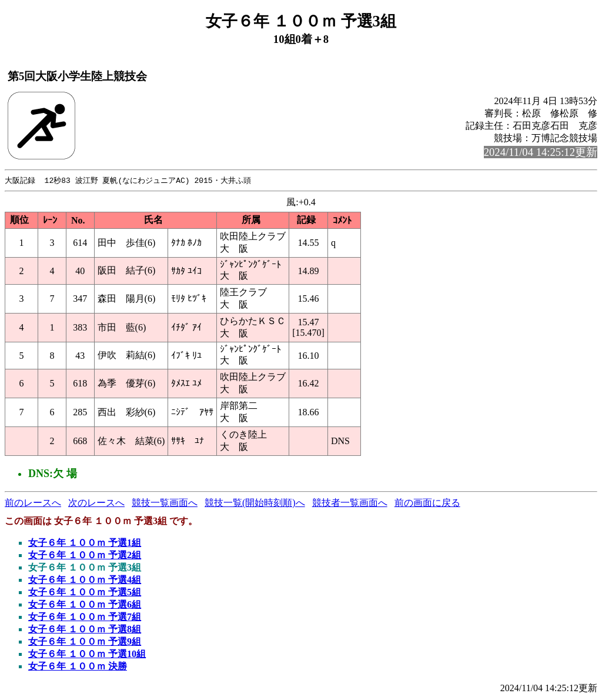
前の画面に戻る (427, 503)
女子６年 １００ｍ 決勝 (78, 667)
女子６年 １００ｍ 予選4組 (85, 580)
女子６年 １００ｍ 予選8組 (85, 630)
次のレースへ (96, 503)
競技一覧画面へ (165, 503)
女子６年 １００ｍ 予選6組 (85, 605)
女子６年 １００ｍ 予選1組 (85, 543)
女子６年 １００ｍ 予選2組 (85, 556)
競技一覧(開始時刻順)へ (255, 503)
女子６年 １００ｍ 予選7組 (85, 617)
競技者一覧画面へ (350, 503)
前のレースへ (33, 503)
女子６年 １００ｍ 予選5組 (85, 593)
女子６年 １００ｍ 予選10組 (87, 654)
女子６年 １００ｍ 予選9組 (85, 642)
